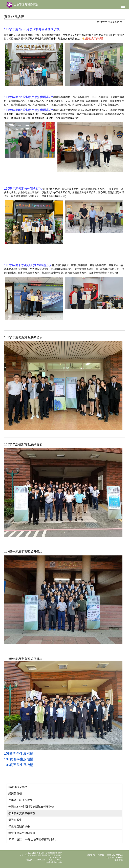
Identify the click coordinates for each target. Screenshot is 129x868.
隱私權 (101, 855)
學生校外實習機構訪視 (22, 813)
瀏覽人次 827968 (115, 855)
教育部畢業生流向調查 (22, 833)
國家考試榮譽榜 (18, 787)
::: (26, 853)
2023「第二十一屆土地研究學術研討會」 (33, 839)
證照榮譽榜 (15, 794)
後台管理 (119, 860)
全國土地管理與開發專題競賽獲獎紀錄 (31, 807)
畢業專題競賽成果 (19, 826)
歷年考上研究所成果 (20, 800)
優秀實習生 (15, 820)
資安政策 (91, 855)
